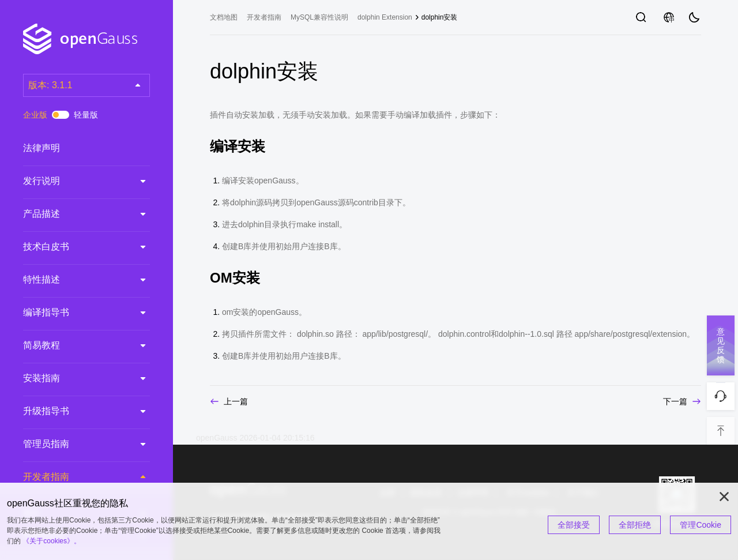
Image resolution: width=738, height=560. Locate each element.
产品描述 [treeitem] (75, 214)
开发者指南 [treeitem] (75, 477)
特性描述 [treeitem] (75, 280)
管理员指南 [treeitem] (75, 444)
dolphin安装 (440, 17)
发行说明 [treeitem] (75, 181)
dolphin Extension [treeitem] (385, 17)
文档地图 (224, 17)
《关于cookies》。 (52, 541)
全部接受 (574, 525)
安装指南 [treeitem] (75, 378)
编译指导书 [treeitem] (75, 313)
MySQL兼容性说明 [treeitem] (319, 17)
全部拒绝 (635, 525)
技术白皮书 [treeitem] (75, 247)
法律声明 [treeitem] (75, 148)
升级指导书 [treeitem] (75, 411)
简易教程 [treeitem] (75, 345)
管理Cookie (701, 525)
